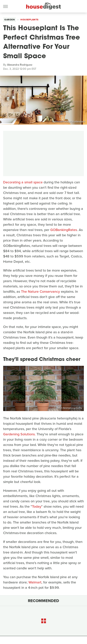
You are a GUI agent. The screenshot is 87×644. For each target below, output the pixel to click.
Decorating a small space (23, 182)
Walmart (35, 582)
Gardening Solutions (19, 434)
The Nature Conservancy (40, 292)
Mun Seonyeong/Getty (70, 408)
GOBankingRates (64, 230)
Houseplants (29, 20)
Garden (10, 20)
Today (37, 506)
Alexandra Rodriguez (20, 65)
